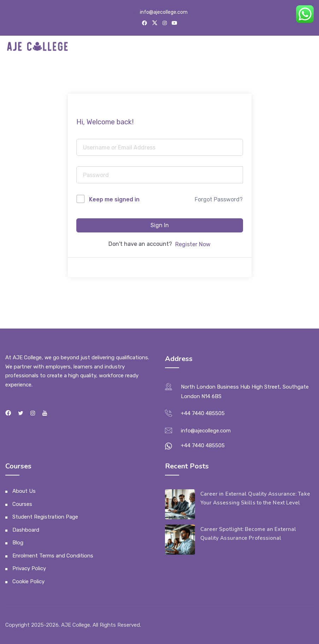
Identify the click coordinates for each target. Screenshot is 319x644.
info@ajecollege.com (164, 12)
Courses (22, 504)
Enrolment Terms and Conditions (53, 556)
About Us (24, 491)
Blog (18, 543)
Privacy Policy (29, 568)
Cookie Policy (28, 581)
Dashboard (26, 530)
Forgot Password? (219, 199)
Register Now (193, 244)
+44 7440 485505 (203, 413)
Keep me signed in (114, 199)
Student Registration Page (45, 517)
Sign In (160, 225)
